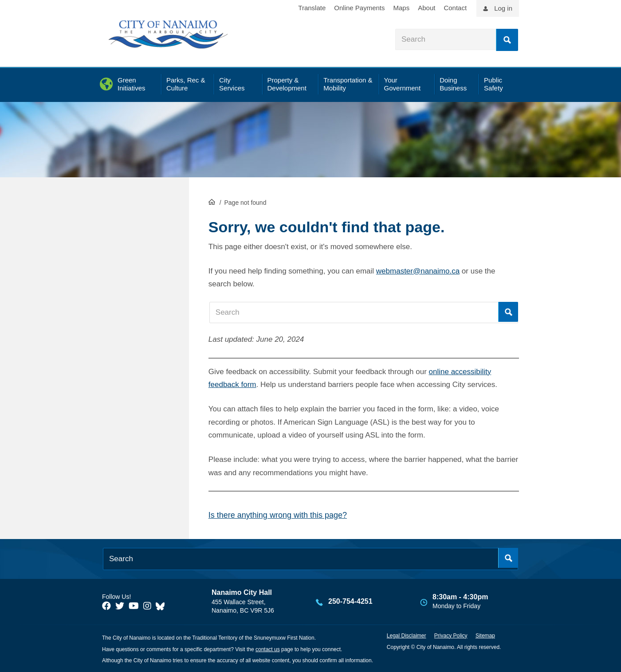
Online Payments (359, 8)
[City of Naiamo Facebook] (106, 606)
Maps (402, 8)
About (426, 8)
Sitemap (485, 636)
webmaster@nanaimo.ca (418, 271)
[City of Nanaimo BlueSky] (162, 606)
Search (507, 40)
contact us (268, 649)
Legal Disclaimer (407, 636)
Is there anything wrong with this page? (278, 515)
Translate (312, 8)
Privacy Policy (451, 636)
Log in (503, 8)
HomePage (212, 202)
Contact (455, 8)
